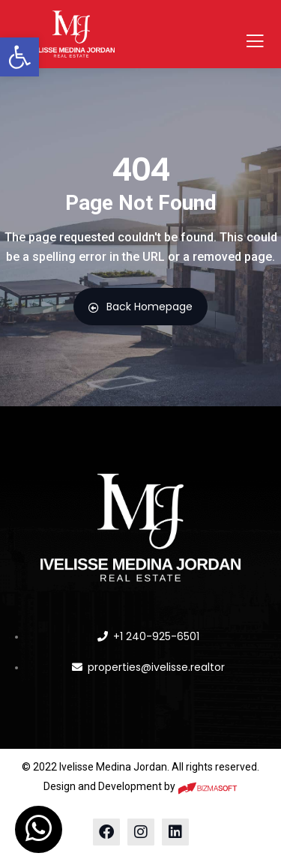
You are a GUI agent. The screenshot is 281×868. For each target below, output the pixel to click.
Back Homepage (140, 307)
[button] (19, 57)
